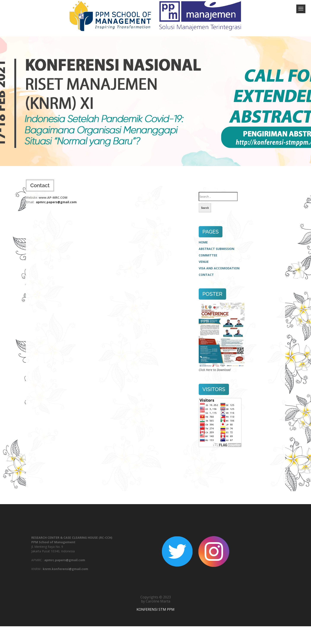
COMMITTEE (208, 255)
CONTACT (206, 275)
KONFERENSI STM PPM (155, 609)
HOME (203, 242)
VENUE (204, 262)
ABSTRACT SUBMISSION (217, 249)
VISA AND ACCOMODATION (219, 268)
